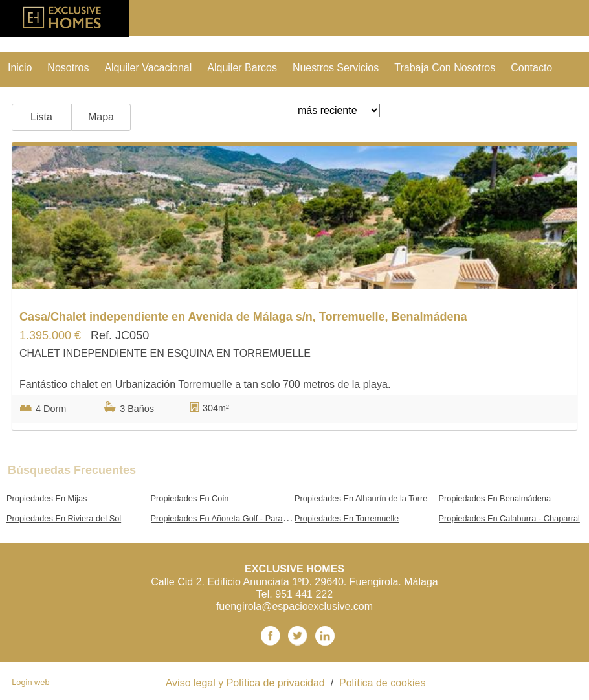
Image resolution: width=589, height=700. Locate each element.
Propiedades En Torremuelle (347, 518)
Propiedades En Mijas (47, 498)
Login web (30, 682)
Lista (41, 117)
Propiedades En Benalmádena (495, 498)
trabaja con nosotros (445, 68)
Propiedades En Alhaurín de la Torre (361, 498)
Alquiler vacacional (148, 68)
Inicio (20, 68)
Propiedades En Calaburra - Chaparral (509, 518)
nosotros (68, 68)
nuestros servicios (336, 68)
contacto (531, 68)
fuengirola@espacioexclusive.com (294, 606)
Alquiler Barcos (242, 68)
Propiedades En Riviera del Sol (64, 518)
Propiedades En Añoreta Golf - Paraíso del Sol (236, 518)
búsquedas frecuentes (72, 470)
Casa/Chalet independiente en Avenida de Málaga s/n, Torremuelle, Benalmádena (243, 317)
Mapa (101, 117)
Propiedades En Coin (190, 498)
